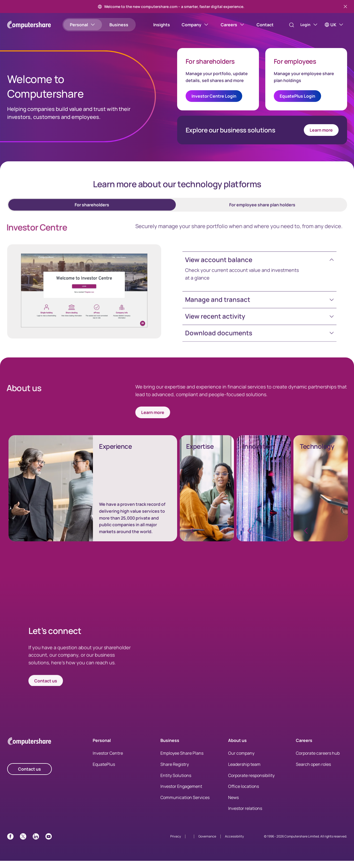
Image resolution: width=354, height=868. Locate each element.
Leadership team (244, 771)
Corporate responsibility (251, 782)
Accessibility (234, 843)
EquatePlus (104, 771)
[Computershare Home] (29, 749)
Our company (241, 760)
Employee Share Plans (182, 760)
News (233, 805)
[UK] (334, 25)
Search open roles (313, 771)
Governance (207, 843)
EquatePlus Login (297, 100)
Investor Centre (108, 760)
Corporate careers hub (318, 760)
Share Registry (175, 771)
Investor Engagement (181, 793)
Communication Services (185, 805)
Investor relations (245, 815)
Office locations (244, 793)
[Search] (286, 25)
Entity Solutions (176, 782)
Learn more (321, 134)
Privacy (176, 843)
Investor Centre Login (214, 100)
